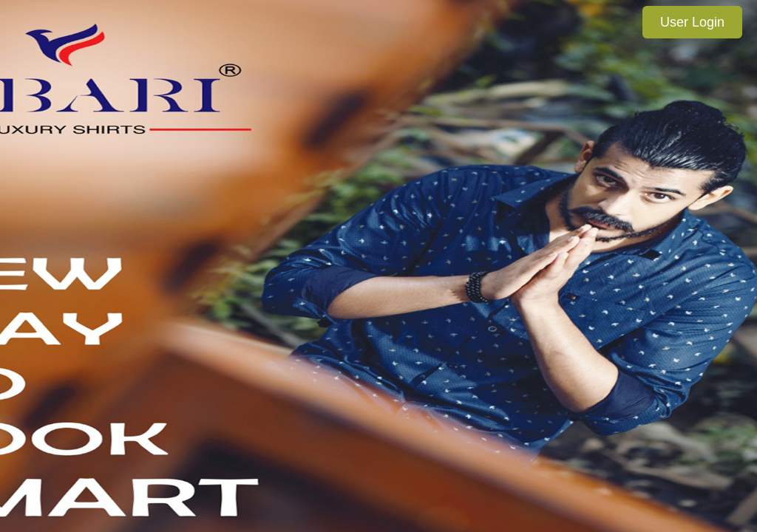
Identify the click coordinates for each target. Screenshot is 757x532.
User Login (692, 22)
